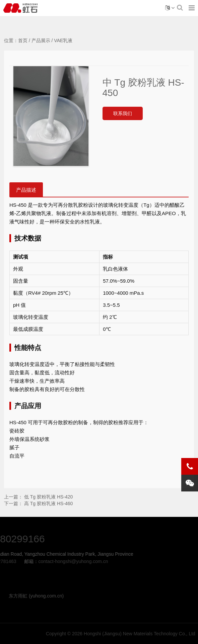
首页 (23, 40)
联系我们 (123, 113)
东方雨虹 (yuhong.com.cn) (36, 596)
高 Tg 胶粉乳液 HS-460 (48, 503)
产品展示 (41, 40)
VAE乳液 (63, 40)
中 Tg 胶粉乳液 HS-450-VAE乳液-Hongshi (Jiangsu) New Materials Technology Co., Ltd (20, 8)
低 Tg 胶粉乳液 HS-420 (48, 497)
